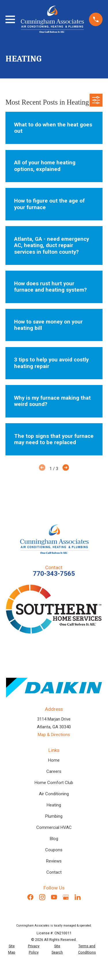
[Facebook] (30, 897)
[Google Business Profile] (66, 897)
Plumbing (54, 816)
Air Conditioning (54, 794)
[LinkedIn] (78, 897)
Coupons (54, 850)
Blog (54, 839)
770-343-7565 (54, 573)
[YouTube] (54, 897)
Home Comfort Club (54, 783)
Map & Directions (54, 735)
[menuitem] (12, 949)
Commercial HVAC (54, 827)
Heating (54, 805)
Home (54, 760)
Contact (54, 872)
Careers (54, 771)
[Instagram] (42, 897)
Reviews (54, 861)
